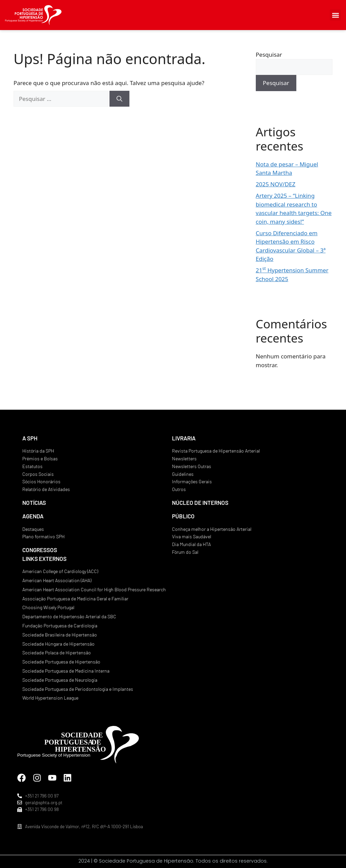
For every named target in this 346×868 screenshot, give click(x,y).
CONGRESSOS (40, 550)
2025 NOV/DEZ (276, 184)
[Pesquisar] (119, 99)
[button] (335, 15)
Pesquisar (269, 55)
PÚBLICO (183, 516)
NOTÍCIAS (34, 503)
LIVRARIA (184, 438)
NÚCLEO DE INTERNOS (200, 503)
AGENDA (33, 516)
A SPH (30, 438)
